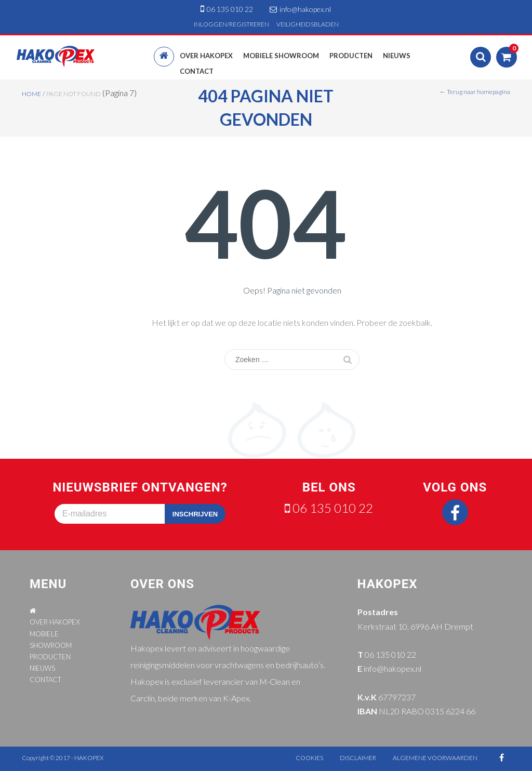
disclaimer (358, 758)
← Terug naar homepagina (475, 92)
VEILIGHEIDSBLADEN (308, 24)
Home (31, 94)
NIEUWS (42, 668)
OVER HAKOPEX (55, 622)
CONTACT (45, 680)
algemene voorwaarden (435, 758)
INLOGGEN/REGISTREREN (231, 24)
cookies (309, 758)
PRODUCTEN (50, 657)
